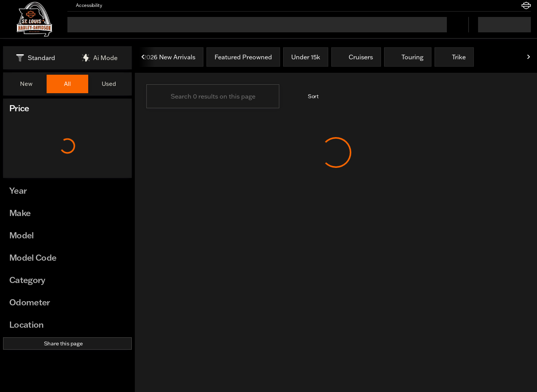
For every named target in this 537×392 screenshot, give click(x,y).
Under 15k (306, 58)
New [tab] (26, 84)
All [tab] (67, 84)
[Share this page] (67, 343)
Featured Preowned (243, 58)
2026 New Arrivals (169, 58)
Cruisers (356, 58)
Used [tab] (109, 84)
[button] (119, 5)
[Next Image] (529, 58)
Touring (408, 58)
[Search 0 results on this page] (213, 97)
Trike (454, 58)
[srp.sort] (309, 97)
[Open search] (453, 25)
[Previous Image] (143, 58)
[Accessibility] (86, 5)
